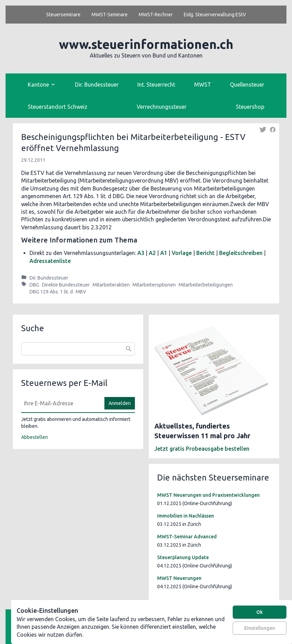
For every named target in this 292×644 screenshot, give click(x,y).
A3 (141, 253)
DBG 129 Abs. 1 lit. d (51, 292)
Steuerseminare (63, 15)
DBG (34, 285)
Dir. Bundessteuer (97, 85)
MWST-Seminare (110, 15)
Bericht (205, 253)
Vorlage (182, 253)
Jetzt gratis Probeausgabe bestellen (202, 449)
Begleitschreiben (241, 253)
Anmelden (120, 403)
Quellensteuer (247, 85)
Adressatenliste (50, 261)
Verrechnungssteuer (162, 107)
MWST (203, 85)
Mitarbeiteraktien (111, 285)
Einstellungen (260, 628)
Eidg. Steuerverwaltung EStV (215, 15)
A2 (152, 253)
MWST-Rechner (156, 15)
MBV (81, 292)
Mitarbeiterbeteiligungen (206, 285)
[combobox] (78, 349)
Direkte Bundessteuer (66, 285)
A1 (164, 253)
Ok (260, 612)
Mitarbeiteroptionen (154, 285)
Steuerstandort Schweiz (58, 107)
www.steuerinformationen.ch (146, 44)
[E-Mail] (61, 403)
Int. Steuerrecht (156, 85)
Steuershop (250, 107)
